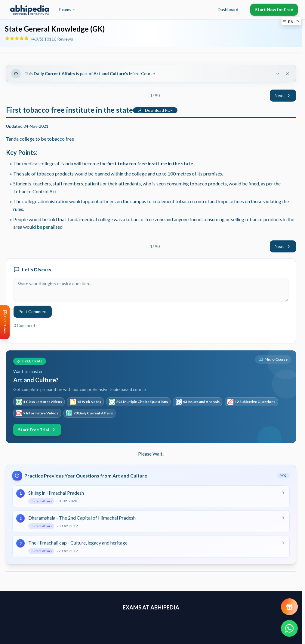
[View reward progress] (289, 607)
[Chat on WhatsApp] (289, 628)
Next (283, 95)
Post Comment (33, 311)
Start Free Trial (37, 430)
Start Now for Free (274, 9)
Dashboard (228, 9)
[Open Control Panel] (5, 322)
